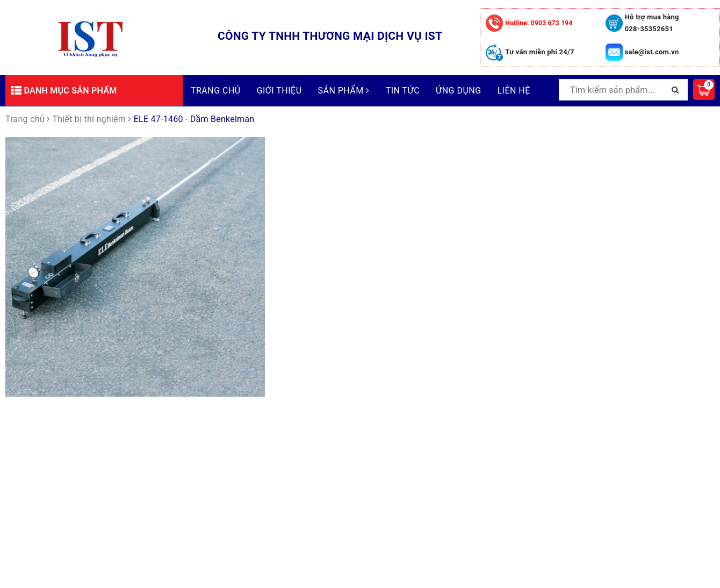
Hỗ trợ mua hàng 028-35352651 (652, 23)
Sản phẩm (344, 91)
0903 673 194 (539, 23)
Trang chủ (216, 91)
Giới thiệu (279, 91)
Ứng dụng (458, 91)
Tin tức (403, 91)
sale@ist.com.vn (652, 52)
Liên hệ (514, 91)
